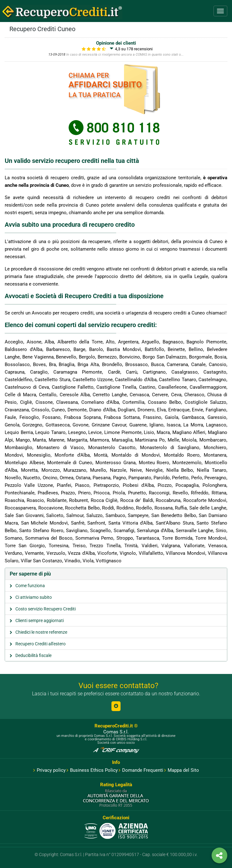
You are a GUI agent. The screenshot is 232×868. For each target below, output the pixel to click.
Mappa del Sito (182, 770)
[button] (116, 706)
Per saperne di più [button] (30, 574)
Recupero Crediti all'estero (40, 644)
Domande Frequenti (141, 770)
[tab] (116, 574)
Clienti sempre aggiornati (40, 620)
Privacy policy (49, 770)
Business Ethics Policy (92, 770)
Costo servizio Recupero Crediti (46, 609)
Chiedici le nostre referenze (41, 632)
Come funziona (30, 586)
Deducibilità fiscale (33, 655)
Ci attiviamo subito (34, 597)
